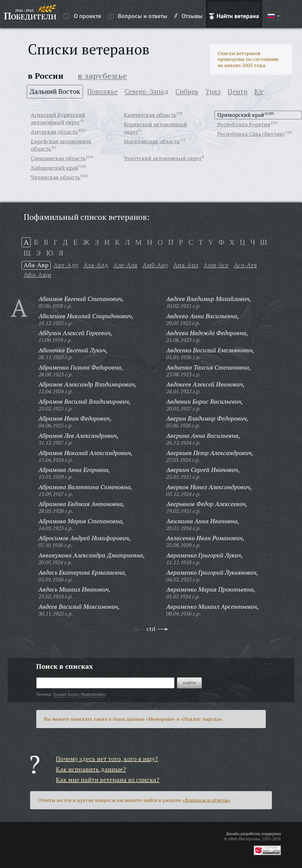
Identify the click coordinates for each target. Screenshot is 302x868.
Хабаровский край (55, 168)
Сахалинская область (58, 158)
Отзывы (188, 16)
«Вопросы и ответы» (206, 800)
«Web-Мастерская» (244, 839)
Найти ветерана (234, 16)
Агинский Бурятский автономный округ (58, 118)
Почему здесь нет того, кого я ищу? (107, 759)
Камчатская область (150, 115)
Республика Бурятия (244, 124)
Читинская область (55, 177)
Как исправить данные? (91, 769)
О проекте (82, 16)
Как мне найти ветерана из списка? (108, 780)
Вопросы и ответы (137, 16)
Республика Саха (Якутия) (251, 134)
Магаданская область (152, 141)
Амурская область (54, 132)
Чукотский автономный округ (163, 158)
